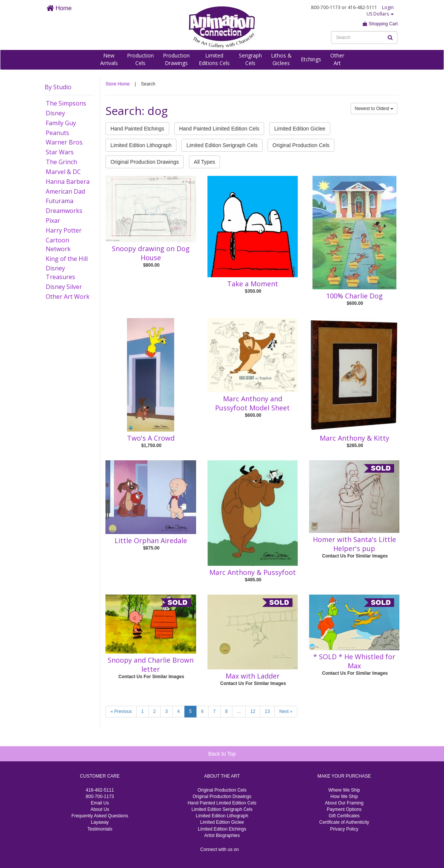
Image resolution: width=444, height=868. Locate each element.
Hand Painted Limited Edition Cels (219, 129)
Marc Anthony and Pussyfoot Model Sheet (252, 403)
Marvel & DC (63, 172)
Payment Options (344, 809)
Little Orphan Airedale (151, 540)
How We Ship (344, 797)
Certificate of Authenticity (344, 822)
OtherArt (337, 59)
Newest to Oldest (374, 109)
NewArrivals (109, 59)
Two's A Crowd (151, 438)
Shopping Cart (380, 24)
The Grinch (61, 162)
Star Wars (60, 152)
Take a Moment (253, 284)
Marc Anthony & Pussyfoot (253, 572)
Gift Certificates (344, 816)
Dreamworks (64, 211)
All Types (205, 162)
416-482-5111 (100, 790)
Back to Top (222, 754)
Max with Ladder (253, 676)
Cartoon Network (58, 245)
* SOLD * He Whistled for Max (354, 661)
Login (388, 7)
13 (267, 711)
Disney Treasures (60, 273)
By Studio (58, 87)
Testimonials (100, 829)
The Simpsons (66, 103)
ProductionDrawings (176, 59)
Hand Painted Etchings (137, 129)
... (239, 711)
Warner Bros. (65, 142)
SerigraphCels (250, 59)
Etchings (311, 59)
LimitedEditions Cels (214, 59)
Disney (55, 113)
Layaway (100, 822)
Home (59, 8)
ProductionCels (140, 59)
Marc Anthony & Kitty (354, 438)
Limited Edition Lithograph (141, 145)
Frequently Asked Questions (100, 816)
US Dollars (380, 14)
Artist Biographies (222, 835)
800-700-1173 (100, 797)
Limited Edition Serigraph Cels (222, 145)
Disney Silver (64, 287)
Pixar (53, 220)
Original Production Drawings (145, 162)
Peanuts (57, 133)
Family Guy (61, 123)
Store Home (118, 84)
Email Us (100, 803)
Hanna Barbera (68, 182)
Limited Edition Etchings (222, 829)
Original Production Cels (301, 145)
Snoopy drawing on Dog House (151, 253)
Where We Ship (344, 790)
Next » (286, 711)
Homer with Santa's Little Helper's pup (354, 544)
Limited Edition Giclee (300, 129)
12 (253, 711)
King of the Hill (67, 259)
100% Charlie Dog (354, 296)
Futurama (60, 201)
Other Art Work (68, 297)
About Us (100, 809)
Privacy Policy (344, 829)
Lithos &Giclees (281, 59)
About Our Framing (344, 803)
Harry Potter (64, 230)
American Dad (65, 191)
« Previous (121, 711)
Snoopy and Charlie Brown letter (151, 665)
